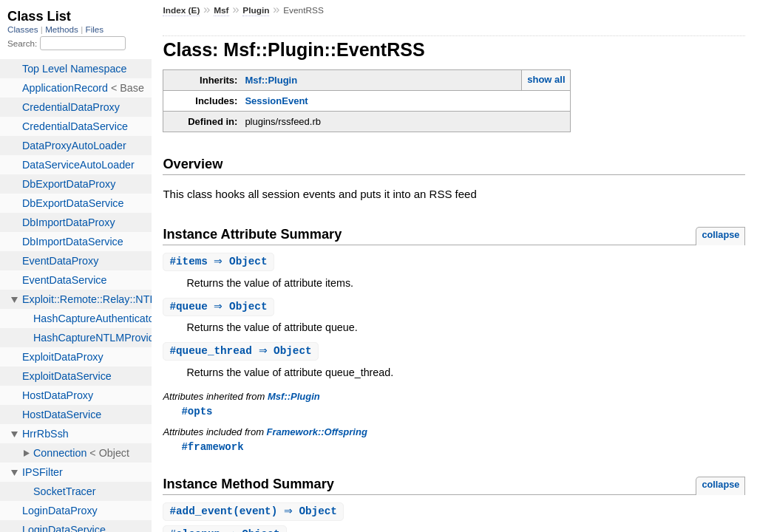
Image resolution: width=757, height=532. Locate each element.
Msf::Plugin (271, 80)
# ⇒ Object (220, 262)
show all (546, 79)
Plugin (256, 10)
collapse (720, 235)
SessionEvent (276, 101)
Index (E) (181, 10)
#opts (197, 413)
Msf (221, 10)
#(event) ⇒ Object (255, 515)
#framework (212, 450)
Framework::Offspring (317, 435)
